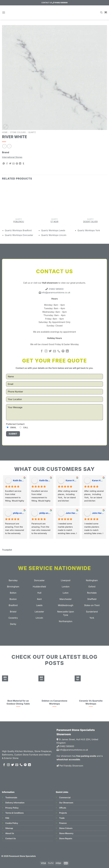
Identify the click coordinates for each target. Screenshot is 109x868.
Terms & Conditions (15, 813)
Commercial (65, 798)
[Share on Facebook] (7, 164)
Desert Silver (90, 222)
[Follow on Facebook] (42, 351)
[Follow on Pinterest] (63, 351)
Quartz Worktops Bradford (18, 230)
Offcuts (63, 808)
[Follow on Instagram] (46, 351)
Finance (63, 823)
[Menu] (4, 12)
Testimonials (11, 798)
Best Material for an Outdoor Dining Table (18, 702)
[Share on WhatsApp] (4, 164)
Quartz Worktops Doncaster (19, 235)
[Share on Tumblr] (23, 164)
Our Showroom (66, 803)
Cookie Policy (12, 823)
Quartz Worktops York (89, 230)
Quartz (32, 132)
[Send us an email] (54, 351)
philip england (19, 513)
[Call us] (59, 351)
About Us (10, 833)
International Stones (12, 157)
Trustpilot (7, 550)
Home (5, 132)
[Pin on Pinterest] (17, 164)
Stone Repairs (66, 838)
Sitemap (9, 828)
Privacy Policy (12, 808)
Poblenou (19, 222)
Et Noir (54, 222)
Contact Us (11, 838)
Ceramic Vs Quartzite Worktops (91, 702)
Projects (63, 813)
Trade (62, 818)
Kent (39, 599)
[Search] (101, 12)
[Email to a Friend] (13, 164)
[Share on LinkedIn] (20, 164)
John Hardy (72, 513)
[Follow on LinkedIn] (67, 351)
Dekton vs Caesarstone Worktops (54, 702)
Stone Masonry (66, 833)
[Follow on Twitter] (50, 351)
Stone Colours (18, 132)
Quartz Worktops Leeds (53, 230)
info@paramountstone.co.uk (56, 292)
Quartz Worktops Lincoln (54, 235)
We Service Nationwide (54, 568)
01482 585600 (60, 3)
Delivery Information (15, 803)
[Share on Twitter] (10, 164)
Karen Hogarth (72, 480)
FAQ (7, 818)
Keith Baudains (19, 480)
